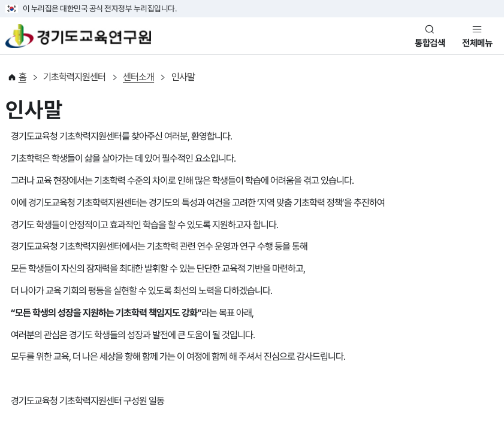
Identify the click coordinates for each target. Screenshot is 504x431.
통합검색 (430, 43)
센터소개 (138, 77)
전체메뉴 (477, 43)
